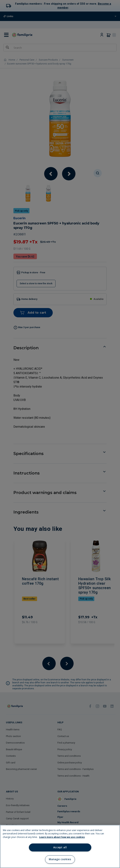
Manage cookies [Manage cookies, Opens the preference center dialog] (60, 859)
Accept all (60, 847)
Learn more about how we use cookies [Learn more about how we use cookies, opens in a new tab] (62, 837)
